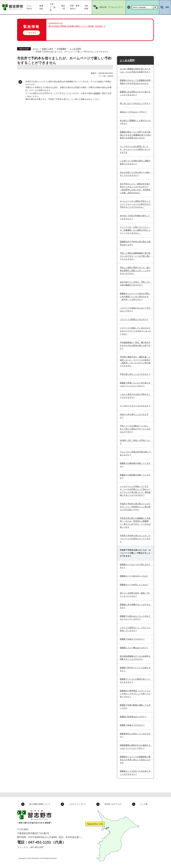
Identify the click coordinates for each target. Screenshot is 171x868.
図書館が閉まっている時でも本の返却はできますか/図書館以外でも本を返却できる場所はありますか (135, 135)
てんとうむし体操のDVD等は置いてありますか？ (135, 453)
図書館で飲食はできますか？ (132, 725)
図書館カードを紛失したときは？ (134, 585)
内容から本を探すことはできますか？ (134, 416)
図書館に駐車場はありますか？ (133, 717)
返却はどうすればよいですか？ (133, 112)
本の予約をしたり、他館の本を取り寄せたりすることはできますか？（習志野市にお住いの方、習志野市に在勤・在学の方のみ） (135, 188)
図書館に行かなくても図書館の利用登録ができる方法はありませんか (135, 82)
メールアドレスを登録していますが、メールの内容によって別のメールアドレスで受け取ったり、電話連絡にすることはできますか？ (135, 491)
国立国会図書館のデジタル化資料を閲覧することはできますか (135, 658)
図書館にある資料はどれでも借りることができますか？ (135, 93)
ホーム (36, 49)
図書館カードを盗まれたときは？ (134, 576)
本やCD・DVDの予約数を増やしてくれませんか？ (135, 217)
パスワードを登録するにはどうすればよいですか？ (135, 310)
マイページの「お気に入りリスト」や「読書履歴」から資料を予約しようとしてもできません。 (135, 230)
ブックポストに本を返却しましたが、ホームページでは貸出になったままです (135, 149)
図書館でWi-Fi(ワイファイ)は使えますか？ (135, 669)
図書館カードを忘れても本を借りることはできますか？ (135, 773)
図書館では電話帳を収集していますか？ (135, 476)
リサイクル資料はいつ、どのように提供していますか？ (135, 629)
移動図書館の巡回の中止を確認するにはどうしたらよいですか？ (135, 747)
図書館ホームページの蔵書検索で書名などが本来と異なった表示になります (135, 760)
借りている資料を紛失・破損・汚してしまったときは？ (135, 595)
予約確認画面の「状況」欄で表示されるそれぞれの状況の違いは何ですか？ (135, 345)
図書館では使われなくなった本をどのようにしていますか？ (135, 618)
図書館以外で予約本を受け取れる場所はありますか (135, 243)
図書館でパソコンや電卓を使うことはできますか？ (135, 681)
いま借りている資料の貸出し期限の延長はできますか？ (135, 162)
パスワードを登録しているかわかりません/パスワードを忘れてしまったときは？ (135, 331)
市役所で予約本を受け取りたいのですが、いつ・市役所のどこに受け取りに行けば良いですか (135, 507)
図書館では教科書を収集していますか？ (135, 465)
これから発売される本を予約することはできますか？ (135, 396)
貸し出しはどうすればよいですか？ (135, 103)
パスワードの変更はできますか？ (134, 319)
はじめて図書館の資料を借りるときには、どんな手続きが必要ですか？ (135, 70)
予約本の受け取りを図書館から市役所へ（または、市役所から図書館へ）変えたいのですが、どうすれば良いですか (135, 523)
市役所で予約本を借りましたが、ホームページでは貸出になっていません (135, 538)
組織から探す (48, 49)
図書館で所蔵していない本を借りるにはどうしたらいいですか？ (135, 384)
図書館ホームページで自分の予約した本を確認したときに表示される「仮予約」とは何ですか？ (135, 296)
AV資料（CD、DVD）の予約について (135, 442)
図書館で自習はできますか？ (132, 639)
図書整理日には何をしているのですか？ (135, 735)
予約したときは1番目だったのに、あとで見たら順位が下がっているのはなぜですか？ (135, 429)
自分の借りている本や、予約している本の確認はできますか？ (135, 284)
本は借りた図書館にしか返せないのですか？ (135, 122)
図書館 (97, 93)
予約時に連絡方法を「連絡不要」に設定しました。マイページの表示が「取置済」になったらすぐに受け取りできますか (135, 361)
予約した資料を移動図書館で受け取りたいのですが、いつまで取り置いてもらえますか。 (135, 256)
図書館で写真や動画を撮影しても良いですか (135, 707)
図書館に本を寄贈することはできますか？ (135, 606)
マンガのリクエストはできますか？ (135, 406)
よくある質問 (75, 49)
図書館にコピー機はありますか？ (134, 648)
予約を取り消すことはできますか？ (135, 374)
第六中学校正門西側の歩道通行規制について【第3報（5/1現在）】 (77, 26)
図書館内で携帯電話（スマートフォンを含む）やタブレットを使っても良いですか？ (135, 694)
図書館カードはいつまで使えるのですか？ (135, 566)
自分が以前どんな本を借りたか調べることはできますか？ (135, 174)
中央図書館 (61, 49)
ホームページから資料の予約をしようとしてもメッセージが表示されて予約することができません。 (135, 204)
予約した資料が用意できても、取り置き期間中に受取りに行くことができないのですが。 (135, 271)
